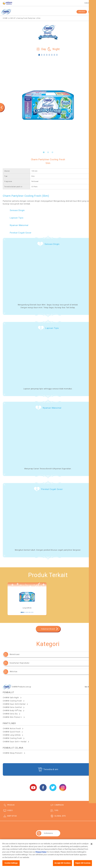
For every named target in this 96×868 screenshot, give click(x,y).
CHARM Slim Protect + (12, 717)
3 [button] (52, 152)
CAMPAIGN (59, 805)
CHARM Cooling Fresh (12, 701)
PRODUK (82, 12)
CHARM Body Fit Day (12, 711)
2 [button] (48, 152)
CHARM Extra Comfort (12, 707)
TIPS (56, 810)
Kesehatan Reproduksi (20, 663)
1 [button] (44, 152)
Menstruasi (15, 654)
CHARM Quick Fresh (12, 732)
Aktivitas (14, 672)
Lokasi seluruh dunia (72, 842)
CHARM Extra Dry (10, 714)
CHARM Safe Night (11, 698)
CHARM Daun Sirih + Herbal (15, 742)
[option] (48, 105)
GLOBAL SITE (60, 816)
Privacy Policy (41, 855)
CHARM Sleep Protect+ (13, 753)
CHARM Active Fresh (12, 729)
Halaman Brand (48, 629)
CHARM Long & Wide (12, 735)
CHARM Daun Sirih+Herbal (14, 704)
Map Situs (24, 842)
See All (87, 687)
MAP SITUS (12, 816)
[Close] (92, 847)
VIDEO (10, 810)
